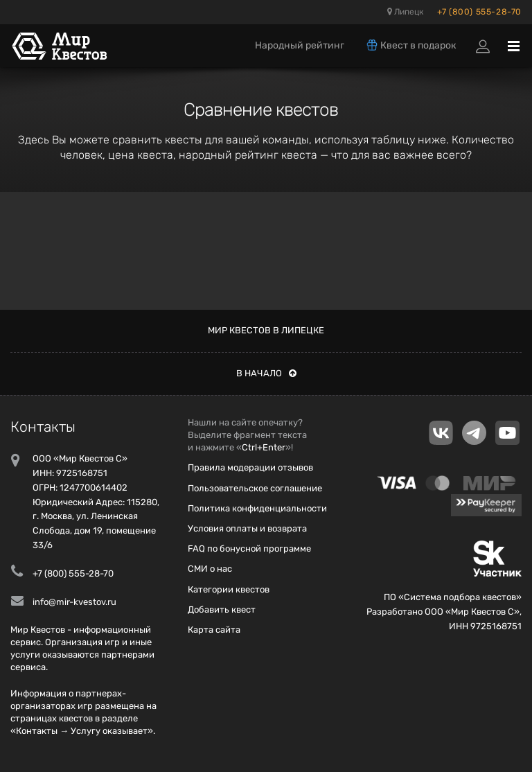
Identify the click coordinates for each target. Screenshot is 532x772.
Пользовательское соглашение (255, 488)
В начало (266, 373)
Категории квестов (229, 589)
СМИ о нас (210, 569)
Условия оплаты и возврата (247, 528)
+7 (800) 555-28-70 (479, 12)
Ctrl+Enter (264, 447)
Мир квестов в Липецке (266, 330)
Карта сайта (214, 630)
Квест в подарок (411, 45)
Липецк (405, 12)
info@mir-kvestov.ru (74, 602)
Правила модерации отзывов (250, 467)
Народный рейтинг (300, 45)
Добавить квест (222, 609)
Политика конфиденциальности (257, 508)
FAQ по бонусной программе (249, 549)
